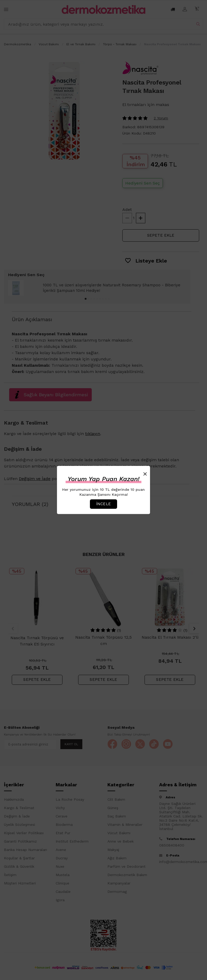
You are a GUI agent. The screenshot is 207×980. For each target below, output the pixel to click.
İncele (103, 504)
